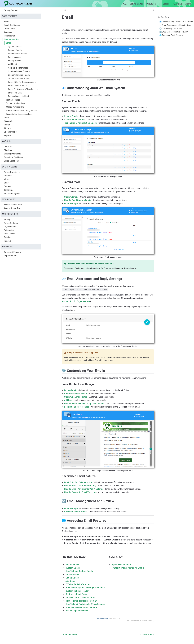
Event (6, 22)
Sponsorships (10, 132)
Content (7, 186)
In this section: (74, 557)
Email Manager (15, 57)
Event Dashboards (12, 25)
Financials (8, 121)
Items (7, 118)
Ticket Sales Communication (19, 114)
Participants (9, 36)
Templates (9, 190)
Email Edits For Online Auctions (22, 82)
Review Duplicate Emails (19, 96)
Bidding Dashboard (13, 154)
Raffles (7, 125)
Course (166, 4)
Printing (7, 237)
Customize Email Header (19, 75)
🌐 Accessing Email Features (171, 35)
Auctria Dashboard (182, 4)
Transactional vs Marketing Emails (21, 111)
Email (9, 43)
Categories (9, 230)
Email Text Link (15, 93)
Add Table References (18, 68)
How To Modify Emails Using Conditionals (84, 404)
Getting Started (136, 4)
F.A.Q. (124, 4)
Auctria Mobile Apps (13, 205)
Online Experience (12, 172)
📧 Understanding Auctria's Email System (176, 22)
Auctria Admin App (12, 208)
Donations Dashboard (14, 157)
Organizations (10, 227)
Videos (7, 179)
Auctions (8, 32)
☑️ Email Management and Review (174, 32)
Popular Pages (153, 4)
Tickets (7, 128)
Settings (8, 220)
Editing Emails (14, 61)
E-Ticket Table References (77, 407)
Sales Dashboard (12, 161)
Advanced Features (13, 252)
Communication (12, 39)
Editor (7, 183)
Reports (8, 135)
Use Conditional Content (19, 71)
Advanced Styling (12, 193)
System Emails (15, 46)
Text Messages (13, 100)
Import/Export (10, 256)
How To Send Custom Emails (78, 200)
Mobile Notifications (15, 107)
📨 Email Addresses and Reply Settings (175, 25)
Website (8, 176)
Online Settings (11, 223)
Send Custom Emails (17, 54)
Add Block (13, 64)
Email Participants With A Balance (23, 89)
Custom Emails (15, 50)
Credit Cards (10, 29)
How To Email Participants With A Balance (84, 489)
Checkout (8, 150)
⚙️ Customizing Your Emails (171, 28)
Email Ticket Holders (17, 86)
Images (7, 241)
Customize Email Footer (19, 78)
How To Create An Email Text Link (80, 492)
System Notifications (16, 103)
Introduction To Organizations (76, 301)
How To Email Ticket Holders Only (80, 486)
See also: (116, 557)
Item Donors (10, 234)
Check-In (8, 147)
